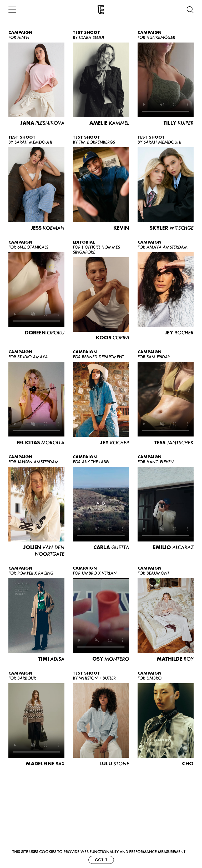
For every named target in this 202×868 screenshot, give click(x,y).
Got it (101, 860)
